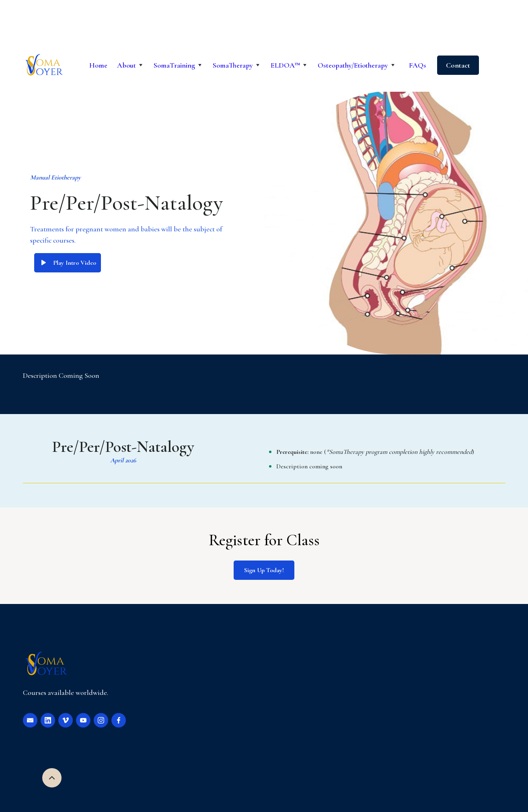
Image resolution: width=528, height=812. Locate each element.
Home (98, 65)
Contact (458, 65)
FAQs (418, 65)
